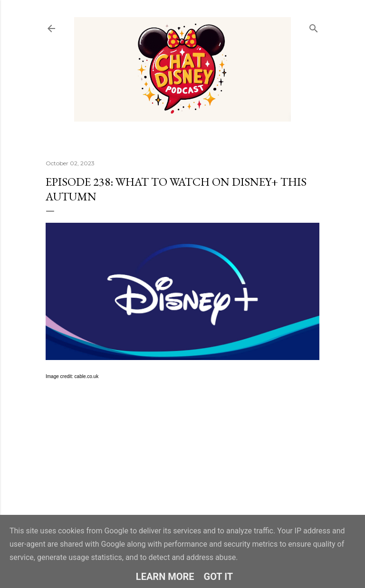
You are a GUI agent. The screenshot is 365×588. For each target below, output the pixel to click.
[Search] (314, 26)
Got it (219, 577)
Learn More (165, 577)
